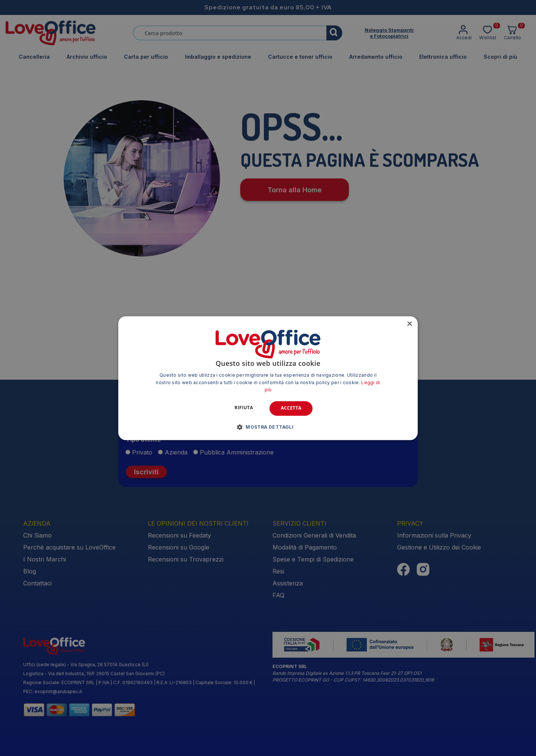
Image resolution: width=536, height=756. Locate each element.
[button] (268, 427)
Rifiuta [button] (244, 408)
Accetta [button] (291, 408)
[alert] (268, 378)
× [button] (409, 324)
